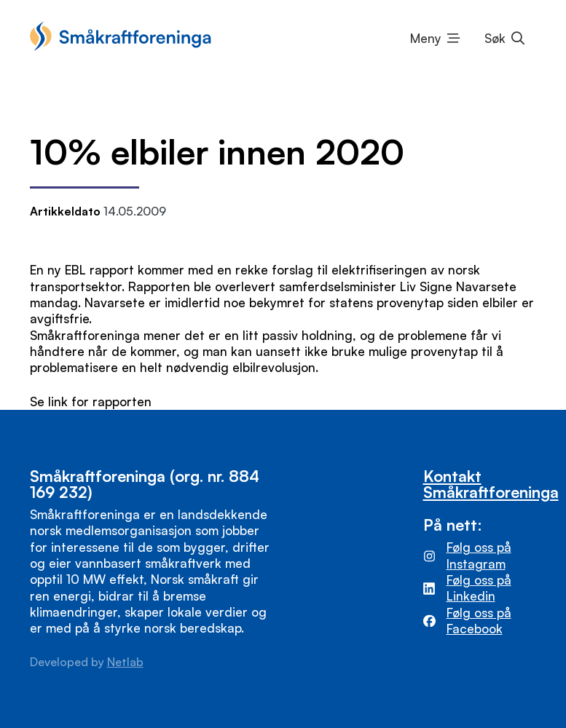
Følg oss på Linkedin (479, 588)
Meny (426, 38)
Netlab (125, 662)
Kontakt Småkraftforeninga (491, 484)
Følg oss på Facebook (479, 621)
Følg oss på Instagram (479, 555)
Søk (495, 38)
